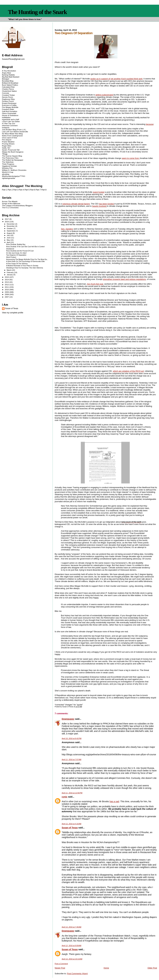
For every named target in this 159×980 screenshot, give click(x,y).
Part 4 (21, 190)
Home (106, 968)
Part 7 (38, 190)
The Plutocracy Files (10, 158)
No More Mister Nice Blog (12, 134)
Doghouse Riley (8, 99)
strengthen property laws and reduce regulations (124, 279)
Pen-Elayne (7, 140)
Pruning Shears (8, 144)
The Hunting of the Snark (37, 12)
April (9, 242)
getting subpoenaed (104, 95)
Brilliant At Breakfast (10, 83)
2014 (7, 280)
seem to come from (131, 158)
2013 (7, 282)
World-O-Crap (8, 172)
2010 (7, 290)
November (11, 226)
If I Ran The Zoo (9, 123)
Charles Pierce (8, 89)
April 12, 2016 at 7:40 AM (72, 927)
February (10, 272)
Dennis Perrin (7, 97)
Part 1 (5, 190)
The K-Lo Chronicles (10, 207)
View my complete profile (13, 313)
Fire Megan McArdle (10, 107)
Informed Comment (10, 125)
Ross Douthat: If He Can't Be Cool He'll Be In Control (25, 247)
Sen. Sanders (67, 229)
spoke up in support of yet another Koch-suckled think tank (116, 79)
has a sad (114, 801)
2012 (7, 285)
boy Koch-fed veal (95, 284)
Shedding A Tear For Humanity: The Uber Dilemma (25, 268)
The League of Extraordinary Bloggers (17, 205)
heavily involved (99, 206)
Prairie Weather (8, 142)
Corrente (6, 93)
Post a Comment (61, 964)
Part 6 (33, 190)
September (11, 231)
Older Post (152, 968)
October (10, 228)
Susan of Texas (70, 828)
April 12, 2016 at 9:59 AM (72, 946)
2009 (7, 292)
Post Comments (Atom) (77, 974)
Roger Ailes (7, 146)
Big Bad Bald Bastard (11, 77)
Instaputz (6, 127)
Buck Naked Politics (10, 85)
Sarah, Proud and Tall (11, 150)
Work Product (11, 257)
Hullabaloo (6, 117)
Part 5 (27, 190)
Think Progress (8, 164)
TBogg (5, 154)
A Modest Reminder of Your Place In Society (22, 266)
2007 (7, 297)
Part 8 (44, 190)
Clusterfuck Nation (9, 91)
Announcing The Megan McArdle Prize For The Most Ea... (27, 259)
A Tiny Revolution (9, 71)
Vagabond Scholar (9, 166)
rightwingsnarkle (9, 178)
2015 (7, 277)
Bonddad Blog (8, 81)
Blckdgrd (6, 79)
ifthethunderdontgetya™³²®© (14, 176)
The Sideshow (8, 162)
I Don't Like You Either (11, 121)
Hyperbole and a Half (11, 119)
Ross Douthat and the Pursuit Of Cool (20, 251)
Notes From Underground (12, 136)
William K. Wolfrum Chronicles (14, 170)
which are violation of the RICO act (128, 371)
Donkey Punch (8, 101)
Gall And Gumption (10, 111)
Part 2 (10, 190)
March (9, 270)
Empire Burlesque (9, 103)
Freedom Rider (8, 109)
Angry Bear (7, 73)
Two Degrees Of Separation (16, 255)
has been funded (106, 204)
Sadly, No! (6, 148)
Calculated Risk (8, 87)
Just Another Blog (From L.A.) (14, 130)
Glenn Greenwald (9, 113)
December (11, 224)
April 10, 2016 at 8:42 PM (72, 738)
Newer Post (60, 968)
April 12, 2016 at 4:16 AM (72, 824)
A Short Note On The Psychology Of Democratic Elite (26, 261)
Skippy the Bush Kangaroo (13, 152)
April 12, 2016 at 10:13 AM (72, 959)
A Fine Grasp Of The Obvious (17, 264)
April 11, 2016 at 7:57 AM (72, 759)
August (10, 233)
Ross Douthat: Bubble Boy (16, 244)
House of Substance (10, 115)
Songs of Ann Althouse (11, 203)
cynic (65, 797)
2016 (7, 222)
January (10, 275)
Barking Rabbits (8, 75)
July (9, 235)
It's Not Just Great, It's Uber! (16, 253)
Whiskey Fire (7, 168)
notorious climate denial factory (76, 204)
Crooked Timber (9, 95)
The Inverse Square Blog (12, 156)
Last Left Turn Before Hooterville (15, 132)
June (9, 238)
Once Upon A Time (10, 138)
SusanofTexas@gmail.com (13, 59)
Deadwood (10, 249)
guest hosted (99, 192)
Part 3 (16, 190)
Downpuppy (68, 719)
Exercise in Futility (9, 105)
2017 (7, 219)
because (150, 124)
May (9, 240)
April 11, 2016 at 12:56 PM (72, 793)
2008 (7, 294)
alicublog (6, 174)
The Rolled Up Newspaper (13, 160)
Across (10, 201)
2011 (7, 287)
